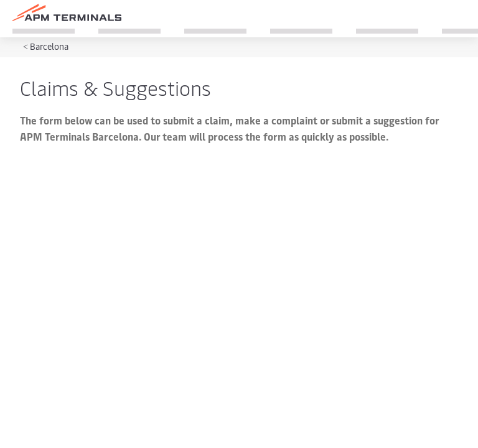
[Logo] (67, 12)
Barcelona (49, 46)
